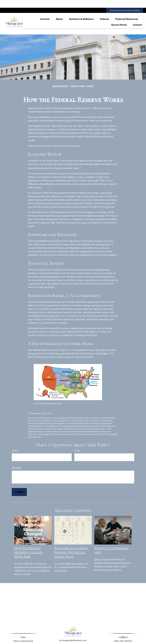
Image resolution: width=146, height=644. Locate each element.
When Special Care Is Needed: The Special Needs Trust (71, 539)
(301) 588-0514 (126, 627)
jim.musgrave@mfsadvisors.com (73, 627)
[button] (45, 10)
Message (16, 454)
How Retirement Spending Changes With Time (29, 539)
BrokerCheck (100, 637)
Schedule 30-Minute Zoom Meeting (125, 3)
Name (15, 437)
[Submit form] (19, 478)
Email (77, 437)
